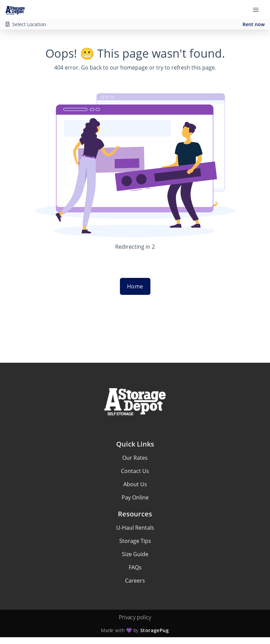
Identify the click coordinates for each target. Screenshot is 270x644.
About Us (135, 484)
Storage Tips (135, 541)
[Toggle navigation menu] (258, 10)
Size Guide (135, 554)
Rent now (254, 24)
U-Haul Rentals (135, 528)
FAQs (135, 567)
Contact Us (135, 471)
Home (135, 286)
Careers (135, 581)
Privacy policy (135, 617)
